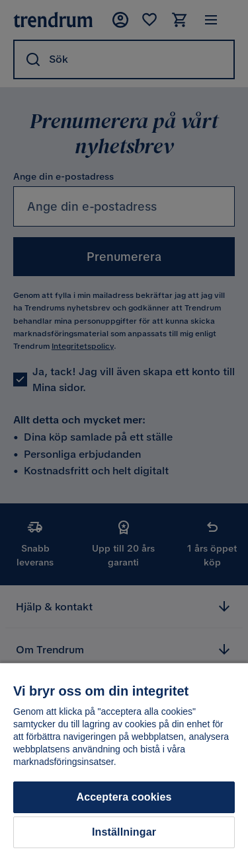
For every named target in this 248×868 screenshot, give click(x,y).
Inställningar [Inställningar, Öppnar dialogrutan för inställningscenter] (124, 832)
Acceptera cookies (124, 797)
